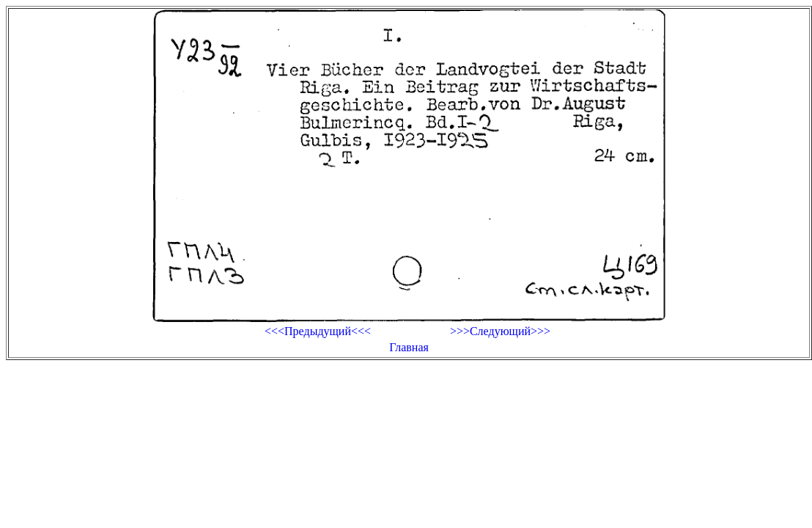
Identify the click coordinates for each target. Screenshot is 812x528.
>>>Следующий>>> (500, 331)
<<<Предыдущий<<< (318, 331)
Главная (409, 347)
